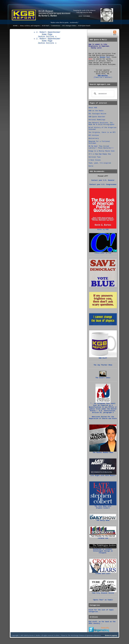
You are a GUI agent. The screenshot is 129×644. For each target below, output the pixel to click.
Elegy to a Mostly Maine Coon (102, 151)
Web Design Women (77, 635)
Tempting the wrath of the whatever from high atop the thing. (84, 11)
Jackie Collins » (47, 37)
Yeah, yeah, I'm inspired (100, 163)
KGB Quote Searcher (97, 117)
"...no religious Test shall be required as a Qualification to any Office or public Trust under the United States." (103, 407)
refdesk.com (103, 538)
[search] (103, 94)
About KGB (93, 108)
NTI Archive (94, 135)
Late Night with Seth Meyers (103, 475)
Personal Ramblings (97, 120)
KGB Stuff (45, 26)
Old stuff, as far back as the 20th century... (102, 623)
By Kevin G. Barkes (48, 16)
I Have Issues (95, 160)
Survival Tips (95, 157)
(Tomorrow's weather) (103, 77)
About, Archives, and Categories (30, 26)
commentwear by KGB (103, 252)
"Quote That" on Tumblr (103, 600)
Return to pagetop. (111, 635)
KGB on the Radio (96, 111)
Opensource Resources (94, 635)
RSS (115, 33)
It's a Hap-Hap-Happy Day (100, 154)
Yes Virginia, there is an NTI (102, 132)
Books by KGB (103, 229)
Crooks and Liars (103, 573)
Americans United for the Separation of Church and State (103, 418)
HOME (15, 26)
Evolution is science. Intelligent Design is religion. (103, 550)
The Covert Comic (103, 377)
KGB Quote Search (84, 26)
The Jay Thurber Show (103, 365)
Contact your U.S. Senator (103, 180)
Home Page (47, 34)
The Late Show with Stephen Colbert (103, 506)
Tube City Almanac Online (103, 592)
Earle (91, 166)
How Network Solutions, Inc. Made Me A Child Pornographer (102, 124)
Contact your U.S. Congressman (103, 185)
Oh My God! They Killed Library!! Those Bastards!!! (101, 147)
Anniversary (94, 138)
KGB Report (46, 11)
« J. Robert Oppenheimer (47, 32)
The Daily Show (103, 520)
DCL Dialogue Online (69, 26)
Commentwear (56, 26)
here (90, 59)
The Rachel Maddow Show (103, 452)
